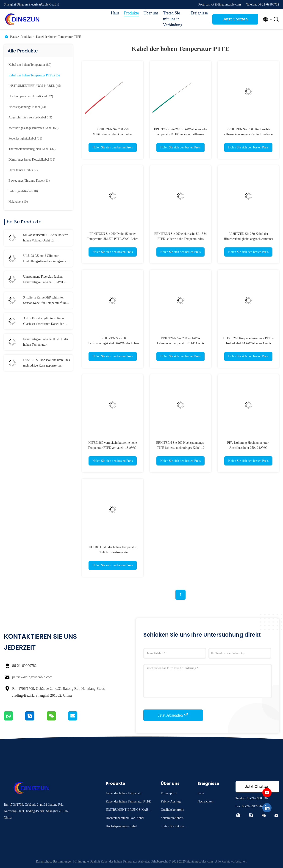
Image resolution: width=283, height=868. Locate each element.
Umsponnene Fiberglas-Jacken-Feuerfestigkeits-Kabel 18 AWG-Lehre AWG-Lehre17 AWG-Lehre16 (44, 280)
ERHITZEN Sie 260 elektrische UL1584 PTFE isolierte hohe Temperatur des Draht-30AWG (181, 239)
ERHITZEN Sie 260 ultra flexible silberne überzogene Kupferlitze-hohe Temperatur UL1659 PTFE (248, 134)
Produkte (132, 13)
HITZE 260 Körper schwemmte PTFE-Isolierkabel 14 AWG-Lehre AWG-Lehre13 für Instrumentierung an (248, 343)
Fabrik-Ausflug (171, 801)
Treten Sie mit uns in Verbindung (173, 19)
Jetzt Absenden (173, 715)
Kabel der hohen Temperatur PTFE (58, 37)
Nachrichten (205, 801)
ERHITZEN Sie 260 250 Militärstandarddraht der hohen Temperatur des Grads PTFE (113, 134)
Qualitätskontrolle (172, 810)
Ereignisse (199, 13)
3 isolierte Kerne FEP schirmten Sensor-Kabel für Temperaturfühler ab (46, 301)
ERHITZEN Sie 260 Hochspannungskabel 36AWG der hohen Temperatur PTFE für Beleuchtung (113, 343)
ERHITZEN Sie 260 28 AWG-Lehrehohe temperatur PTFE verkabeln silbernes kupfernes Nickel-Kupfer (180, 134)
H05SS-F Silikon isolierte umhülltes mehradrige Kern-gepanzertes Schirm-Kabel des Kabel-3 (46, 363)
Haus (115, 13)
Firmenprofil (169, 793)
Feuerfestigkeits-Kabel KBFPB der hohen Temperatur (46, 342)
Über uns (151, 13)
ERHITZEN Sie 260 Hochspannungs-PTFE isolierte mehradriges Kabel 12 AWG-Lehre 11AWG (180, 448)
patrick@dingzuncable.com (32, 677)
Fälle (201, 793)
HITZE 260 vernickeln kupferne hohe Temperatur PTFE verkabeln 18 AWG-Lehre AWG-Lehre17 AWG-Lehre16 (113, 448)
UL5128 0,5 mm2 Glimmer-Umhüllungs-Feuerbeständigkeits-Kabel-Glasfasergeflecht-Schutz (45, 259)
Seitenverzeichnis (172, 818)
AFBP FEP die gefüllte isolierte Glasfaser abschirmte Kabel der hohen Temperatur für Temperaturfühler (43, 322)
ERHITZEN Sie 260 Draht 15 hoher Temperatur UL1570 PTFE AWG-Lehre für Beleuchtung (112, 239)
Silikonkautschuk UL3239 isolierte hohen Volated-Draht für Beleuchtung (46, 238)
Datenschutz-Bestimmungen (54, 861)
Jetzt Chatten (235, 19)
